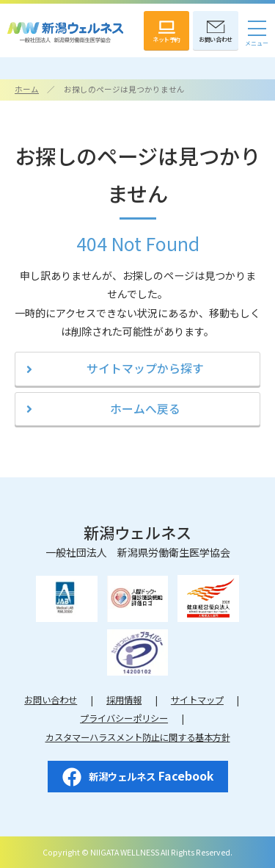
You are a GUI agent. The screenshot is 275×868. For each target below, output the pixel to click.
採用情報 (124, 700)
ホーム (27, 89)
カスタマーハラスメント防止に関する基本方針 (138, 737)
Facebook (138, 777)
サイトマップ (197, 700)
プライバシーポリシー (124, 718)
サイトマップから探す (145, 368)
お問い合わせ (51, 700)
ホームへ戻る (145, 409)
